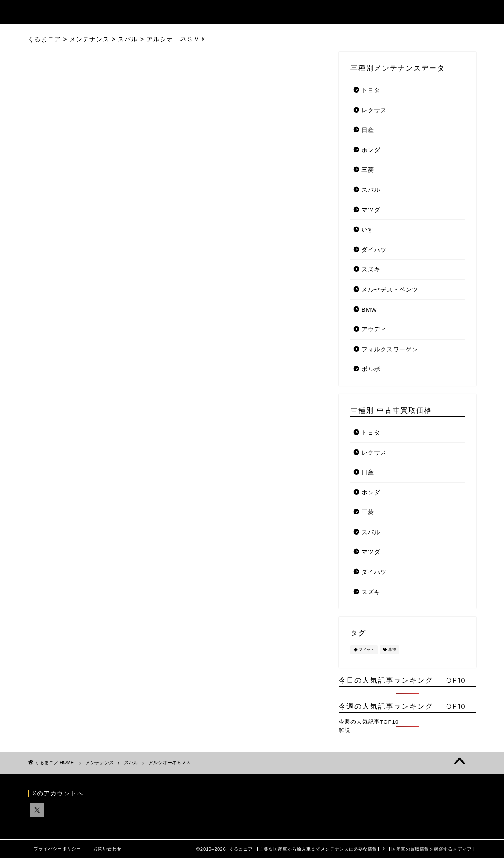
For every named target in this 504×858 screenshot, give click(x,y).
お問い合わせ (107, 849)
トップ (181, 12)
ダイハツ (374, 250)
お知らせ (363, 12)
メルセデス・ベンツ (390, 289)
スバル (371, 190)
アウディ (374, 329)
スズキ (371, 269)
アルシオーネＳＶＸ (170, 763)
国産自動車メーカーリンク (433, 12)
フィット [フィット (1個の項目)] (367, 650)
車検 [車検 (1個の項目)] (392, 650)
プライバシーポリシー (57, 849)
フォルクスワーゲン (390, 349)
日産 (368, 130)
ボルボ (371, 369)
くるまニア (49, 11)
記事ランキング (232, 12)
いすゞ (371, 229)
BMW (369, 309)
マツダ (371, 210)
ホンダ (371, 150)
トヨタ (371, 90)
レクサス (374, 110)
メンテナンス (100, 763)
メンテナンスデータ (302, 12)
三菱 (368, 170)
